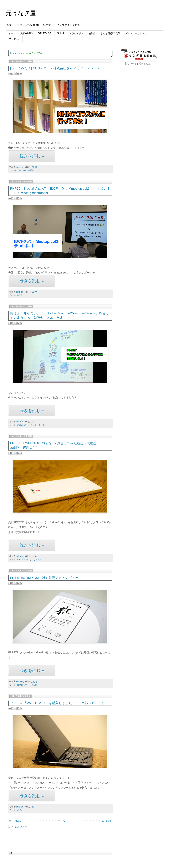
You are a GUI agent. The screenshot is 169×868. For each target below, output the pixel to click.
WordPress (14, 39)
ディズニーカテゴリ (136, 33)
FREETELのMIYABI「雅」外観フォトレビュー (44, 578)
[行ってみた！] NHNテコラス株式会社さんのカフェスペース (55, 68)
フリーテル (36, 560)
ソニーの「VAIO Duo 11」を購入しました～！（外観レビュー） (58, 703)
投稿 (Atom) (20, 827)
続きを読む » (32, 156)
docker (20, 425)
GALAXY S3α (45, 33)
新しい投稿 (15, 821)
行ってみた (22, 170)
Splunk (61, 33)
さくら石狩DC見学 (110, 33)
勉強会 (92, 33)
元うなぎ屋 (21, 13)
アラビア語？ (76, 33)
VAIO (19, 810)
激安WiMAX (27, 33)
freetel (20, 560)
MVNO (27, 560)
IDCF (19, 295)
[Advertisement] (131, 97)
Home (13, 53)
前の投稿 (107, 821)
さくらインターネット (34, 425)
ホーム (12, 33)
